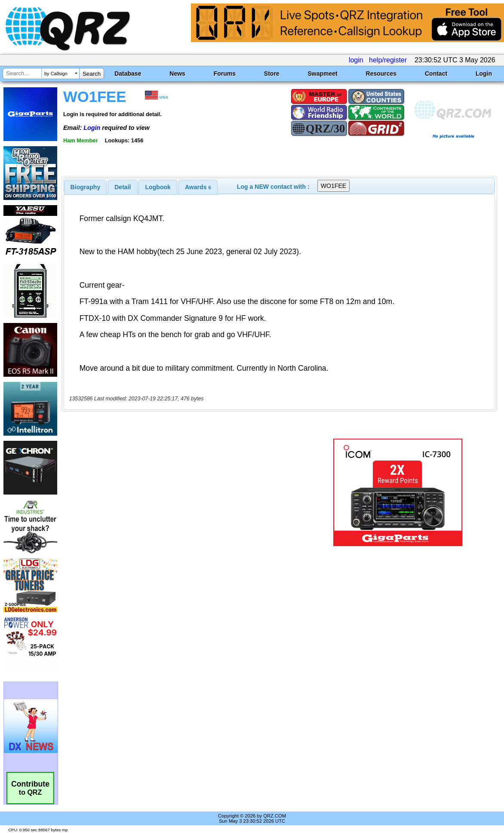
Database (128, 74)
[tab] (86, 187)
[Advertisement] (187, 492)
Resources (381, 74)
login (356, 60)
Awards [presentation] (198, 187)
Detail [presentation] (123, 187)
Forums (225, 74)
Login (484, 74)
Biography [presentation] (86, 187)
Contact (436, 74)
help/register (388, 60)
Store (272, 74)
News (177, 74)
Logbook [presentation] (158, 187)
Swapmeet (322, 74)
